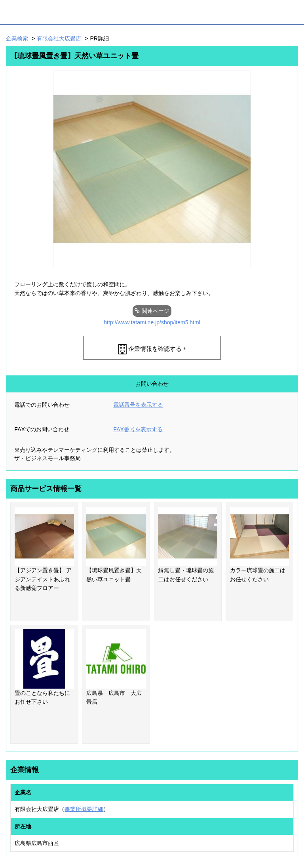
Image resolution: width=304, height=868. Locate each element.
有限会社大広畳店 (59, 38)
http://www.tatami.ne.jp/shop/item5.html (152, 322)
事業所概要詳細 (84, 809)
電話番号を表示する (138, 405)
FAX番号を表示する (138, 429)
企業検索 (17, 38)
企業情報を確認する (155, 349)
